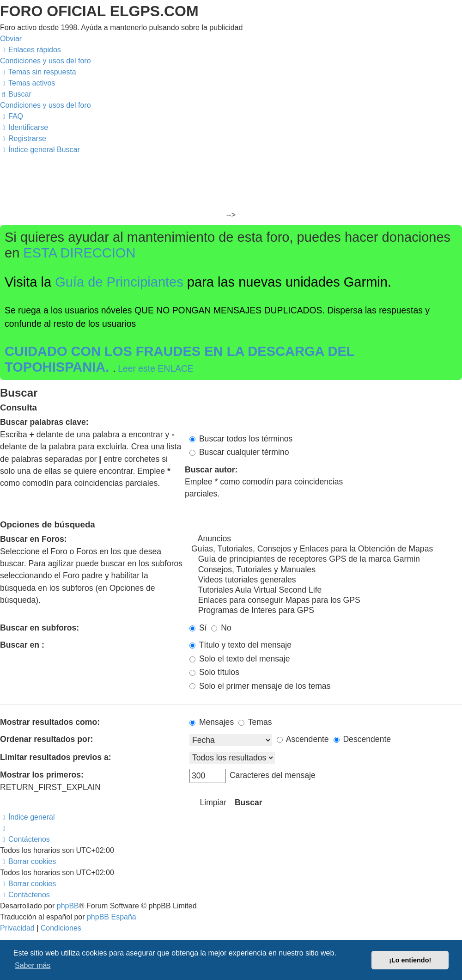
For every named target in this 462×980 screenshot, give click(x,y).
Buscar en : (22, 645)
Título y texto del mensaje (240, 645)
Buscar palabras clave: (44, 422)
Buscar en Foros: (33, 539)
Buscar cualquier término (239, 452)
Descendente (362, 739)
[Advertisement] (231, 183)
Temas (255, 722)
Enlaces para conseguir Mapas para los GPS (326, 600)
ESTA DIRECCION (79, 253)
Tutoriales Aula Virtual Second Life (326, 590)
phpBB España (112, 917)
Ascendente (303, 739)
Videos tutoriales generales (326, 580)
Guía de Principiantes (119, 282)
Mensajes (212, 722)
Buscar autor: (211, 470)
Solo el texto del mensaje (240, 659)
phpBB (68, 906)
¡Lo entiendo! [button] (410, 960)
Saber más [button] (33, 965)
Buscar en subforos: (40, 628)
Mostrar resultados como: (50, 722)
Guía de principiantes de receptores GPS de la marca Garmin (326, 559)
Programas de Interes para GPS (326, 611)
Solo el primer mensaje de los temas (260, 686)
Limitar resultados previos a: (56, 757)
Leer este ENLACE (156, 368)
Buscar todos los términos (241, 439)
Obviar (11, 39)
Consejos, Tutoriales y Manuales (326, 570)
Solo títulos (214, 672)
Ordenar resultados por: (46, 739)
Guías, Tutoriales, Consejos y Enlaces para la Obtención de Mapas (326, 549)
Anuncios (326, 539)
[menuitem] (46, 61)
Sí (198, 628)
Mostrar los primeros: (42, 775)
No (221, 628)
